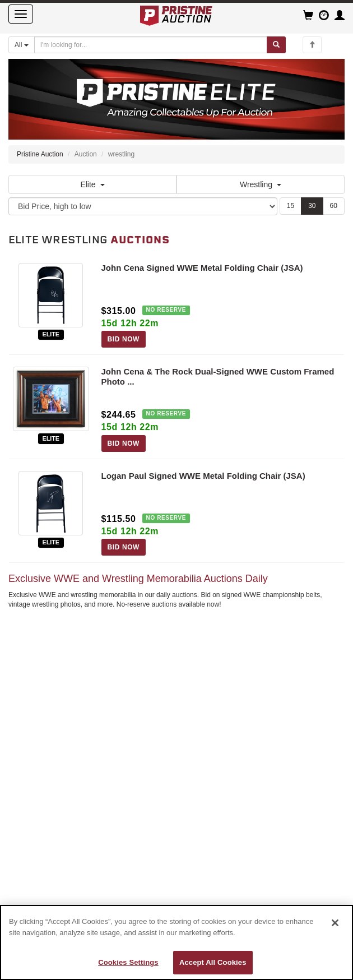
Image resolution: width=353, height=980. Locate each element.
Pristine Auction (40, 154)
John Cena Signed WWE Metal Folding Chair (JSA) (202, 268)
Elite (92, 184)
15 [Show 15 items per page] (291, 206)
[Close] (335, 923)
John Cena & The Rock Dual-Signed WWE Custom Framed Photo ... (218, 376)
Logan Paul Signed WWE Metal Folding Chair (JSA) (203, 476)
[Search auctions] (151, 45)
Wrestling (261, 184)
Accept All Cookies (213, 962)
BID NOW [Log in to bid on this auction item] (124, 339)
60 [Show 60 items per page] (334, 206)
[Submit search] (276, 45)
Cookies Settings (128, 962)
